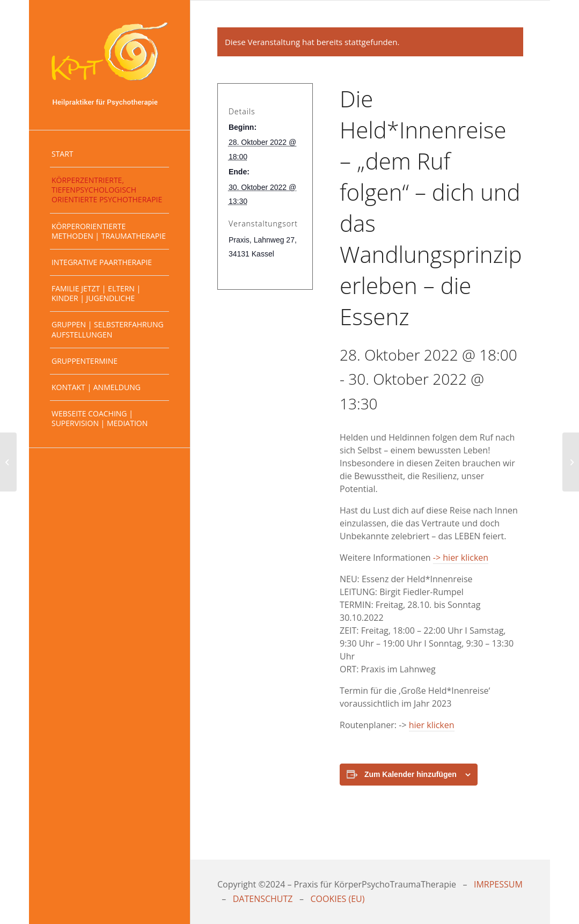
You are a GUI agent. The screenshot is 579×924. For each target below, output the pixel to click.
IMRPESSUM (498, 884)
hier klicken (432, 725)
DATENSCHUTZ (263, 899)
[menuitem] (109, 154)
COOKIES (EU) (337, 899)
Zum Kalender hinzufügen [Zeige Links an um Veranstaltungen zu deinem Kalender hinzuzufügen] (411, 774)
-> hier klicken (461, 558)
